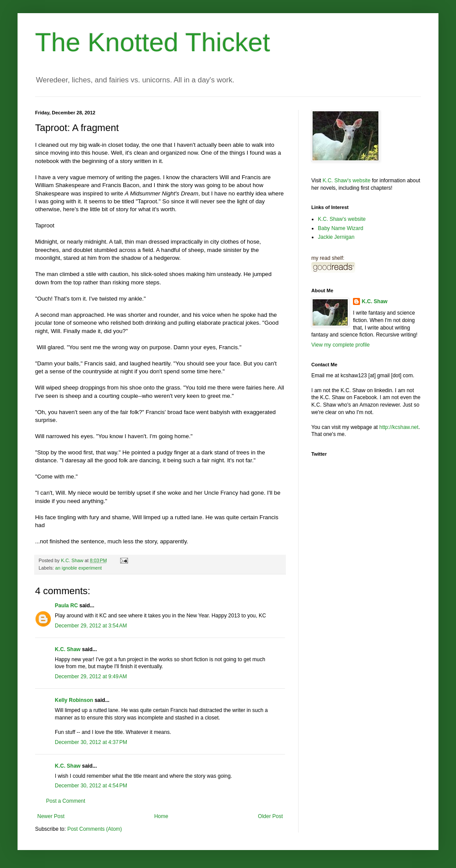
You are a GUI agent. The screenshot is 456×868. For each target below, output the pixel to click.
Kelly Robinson (74, 700)
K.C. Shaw (68, 649)
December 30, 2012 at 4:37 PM (91, 742)
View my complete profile (340, 345)
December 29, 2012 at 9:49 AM (91, 677)
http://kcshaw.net (399, 427)
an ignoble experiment (78, 568)
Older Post (270, 816)
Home (161, 816)
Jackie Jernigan (336, 237)
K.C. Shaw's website (347, 181)
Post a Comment (66, 801)
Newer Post (51, 816)
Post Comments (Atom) (94, 829)
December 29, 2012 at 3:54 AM (91, 626)
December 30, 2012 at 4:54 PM (91, 786)
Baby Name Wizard (340, 228)
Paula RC (66, 606)
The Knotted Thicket (153, 42)
